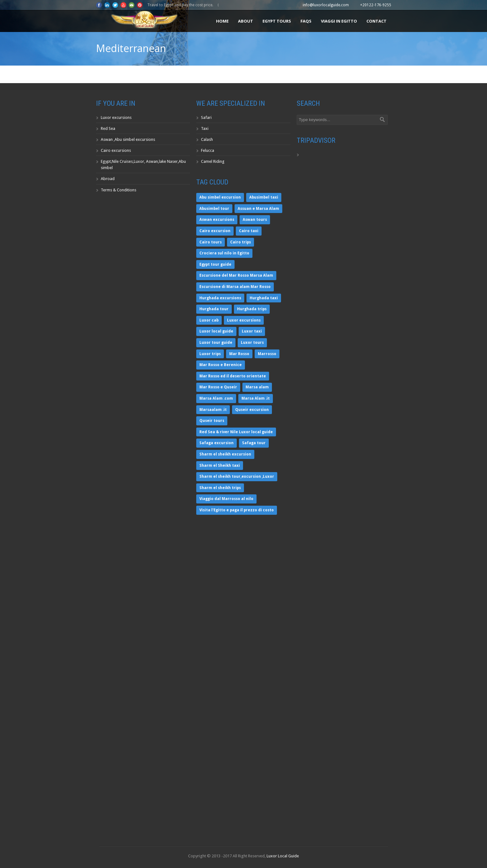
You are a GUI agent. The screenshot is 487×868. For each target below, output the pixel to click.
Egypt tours (277, 21)
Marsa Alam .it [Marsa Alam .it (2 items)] (256, 398)
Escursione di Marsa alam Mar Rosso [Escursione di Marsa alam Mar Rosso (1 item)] (235, 287)
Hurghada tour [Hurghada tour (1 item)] (214, 309)
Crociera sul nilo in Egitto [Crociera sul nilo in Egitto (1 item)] (224, 253)
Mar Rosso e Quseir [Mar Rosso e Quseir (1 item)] (218, 387)
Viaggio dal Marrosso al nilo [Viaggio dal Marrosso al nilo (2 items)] (226, 499)
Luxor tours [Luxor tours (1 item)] (252, 343)
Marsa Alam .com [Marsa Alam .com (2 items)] (216, 398)
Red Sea (108, 128)
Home (222, 21)
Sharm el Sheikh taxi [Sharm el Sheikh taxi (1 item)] (220, 466)
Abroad (108, 179)
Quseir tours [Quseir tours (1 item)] (212, 421)
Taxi (205, 128)
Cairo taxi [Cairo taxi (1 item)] (249, 231)
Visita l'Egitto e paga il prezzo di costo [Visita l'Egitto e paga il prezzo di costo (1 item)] (237, 510)
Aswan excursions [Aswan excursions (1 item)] (217, 220)
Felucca (208, 150)
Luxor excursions (116, 117)
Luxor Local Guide (283, 856)
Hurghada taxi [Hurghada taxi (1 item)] (264, 298)
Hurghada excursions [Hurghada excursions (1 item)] (220, 298)
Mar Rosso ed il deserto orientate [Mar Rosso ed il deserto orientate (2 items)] (233, 376)
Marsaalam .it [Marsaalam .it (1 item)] (213, 410)
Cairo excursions (116, 150)
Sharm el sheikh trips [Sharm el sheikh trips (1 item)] (220, 488)
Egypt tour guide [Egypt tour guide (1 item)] (215, 264)
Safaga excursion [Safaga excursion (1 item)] (216, 443)
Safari (206, 117)
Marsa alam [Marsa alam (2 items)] (257, 387)
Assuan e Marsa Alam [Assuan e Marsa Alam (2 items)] (258, 209)
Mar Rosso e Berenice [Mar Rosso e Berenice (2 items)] (221, 365)
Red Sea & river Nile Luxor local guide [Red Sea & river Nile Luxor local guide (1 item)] (236, 432)
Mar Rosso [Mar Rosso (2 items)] (239, 354)
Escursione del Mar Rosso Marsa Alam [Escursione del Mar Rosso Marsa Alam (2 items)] (236, 275)
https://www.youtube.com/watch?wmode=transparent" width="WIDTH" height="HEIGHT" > (143, 785)
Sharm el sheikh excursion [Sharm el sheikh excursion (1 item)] (225, 454)
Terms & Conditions (119, 190)
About (246, 21)
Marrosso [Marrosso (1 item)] (267, 354)
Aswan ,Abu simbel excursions (128, 139)
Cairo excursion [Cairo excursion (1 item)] (215, 231)
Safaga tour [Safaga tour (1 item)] (254, 443)
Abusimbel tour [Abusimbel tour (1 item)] (214, 209)
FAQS (306, 21)
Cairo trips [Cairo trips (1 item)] (241, 242)
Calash (207, 139)
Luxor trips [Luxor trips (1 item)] (210, 354)
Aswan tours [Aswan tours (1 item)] (255, 220)
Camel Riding (213, 161)
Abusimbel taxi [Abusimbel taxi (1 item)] (264, 197)
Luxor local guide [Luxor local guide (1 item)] (216, 331)
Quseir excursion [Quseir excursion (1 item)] (252, 410)
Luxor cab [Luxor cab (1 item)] (209, 320)
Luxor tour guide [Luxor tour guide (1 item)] (216, 343)
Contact (376, 21)
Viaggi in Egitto (339, 21)
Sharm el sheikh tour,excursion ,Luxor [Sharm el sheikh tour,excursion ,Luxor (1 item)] (237, 477)
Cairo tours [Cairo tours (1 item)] (211, 242)
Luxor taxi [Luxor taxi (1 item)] (252, 331)
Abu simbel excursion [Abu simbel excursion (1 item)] (220, 197)
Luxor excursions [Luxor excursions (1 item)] (244, 320)
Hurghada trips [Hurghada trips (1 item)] (252, 309)
